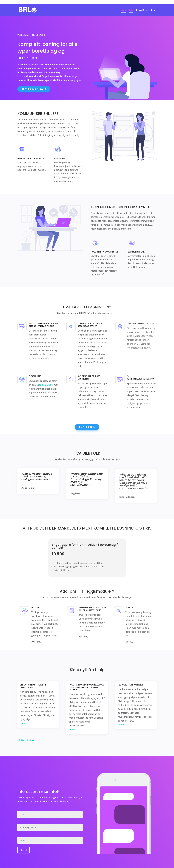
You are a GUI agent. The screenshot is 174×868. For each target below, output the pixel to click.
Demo (154, 10)
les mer (24, 723)
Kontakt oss (142, 10)
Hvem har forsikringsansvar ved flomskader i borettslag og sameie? (87, 687)
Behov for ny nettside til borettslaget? (33, 686)
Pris (131, 10)
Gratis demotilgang (34, 89)
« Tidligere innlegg (26, 740)
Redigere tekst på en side (131, 685)
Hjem (123, 10)
